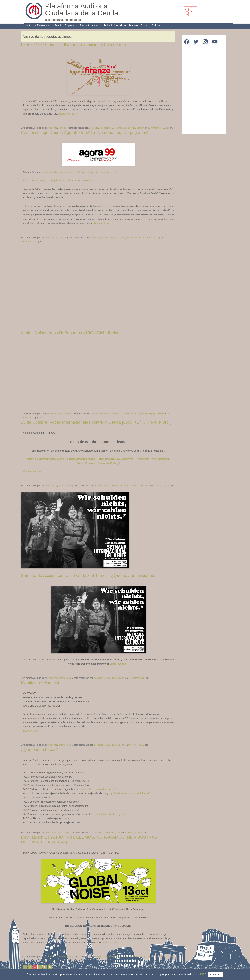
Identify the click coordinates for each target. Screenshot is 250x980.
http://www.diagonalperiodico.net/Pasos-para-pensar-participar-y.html (80, 172)
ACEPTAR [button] (215, 974)
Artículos (133, 25)
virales (161, 413)
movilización (138, 128)
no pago (157, 237)
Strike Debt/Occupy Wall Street (115, 459)
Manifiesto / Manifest (40, 683)
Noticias (62, 128)
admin (42, 417)
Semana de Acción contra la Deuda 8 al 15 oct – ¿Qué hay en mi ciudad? (89, 576)
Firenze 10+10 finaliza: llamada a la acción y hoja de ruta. (74, 45)
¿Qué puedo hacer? (39, 749)
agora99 (103, 237)
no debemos (127, 413)
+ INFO (203, 974)
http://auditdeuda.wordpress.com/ (98, 789)
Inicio (28, 25)
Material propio (56, 413)
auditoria (113, 237)
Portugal (145, 486)
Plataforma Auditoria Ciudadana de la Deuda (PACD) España (60, 459)
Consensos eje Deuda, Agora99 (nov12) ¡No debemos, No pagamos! (85, 132)
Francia (116, 486)
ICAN (114, 128)
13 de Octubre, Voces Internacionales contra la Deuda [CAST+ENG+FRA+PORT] (96, 422)
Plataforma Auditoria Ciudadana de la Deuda (82, 10)
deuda (122, 237)
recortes (151, 957)
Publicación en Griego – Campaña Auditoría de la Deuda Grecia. (57, 180)
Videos (156, 25)
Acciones (53, 128)
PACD (120, 832)
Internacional (65, 486)
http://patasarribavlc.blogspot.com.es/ (114, 814)
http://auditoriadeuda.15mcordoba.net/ (129, 793)
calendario (105, 128)
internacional (124, 128)
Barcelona (119, 957)
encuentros (132, 237)
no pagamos (141, 413)
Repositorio (71, 25)
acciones (94, 128)
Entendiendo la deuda (59, 832)
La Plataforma (41, 25)
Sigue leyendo (68, 114)
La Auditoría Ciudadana (113, 25)
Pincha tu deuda (89, 25)
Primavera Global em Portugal (103, 463)
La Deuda (57, 25)
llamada (116, 413)
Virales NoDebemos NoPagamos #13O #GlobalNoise (70, 333)
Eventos (145, 25)
